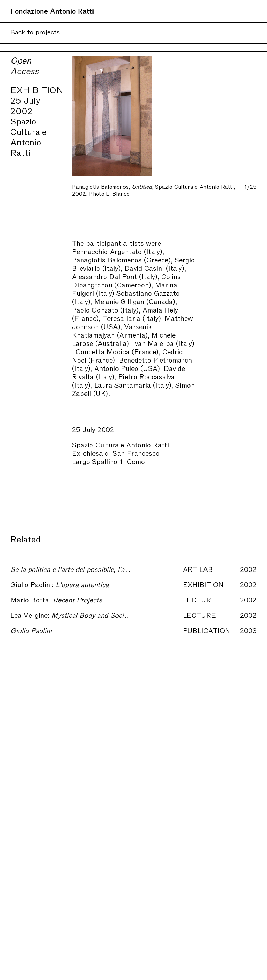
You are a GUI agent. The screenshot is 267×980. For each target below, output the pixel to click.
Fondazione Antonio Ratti (52, 10)
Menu (251, 11)
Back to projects (35, 31)
